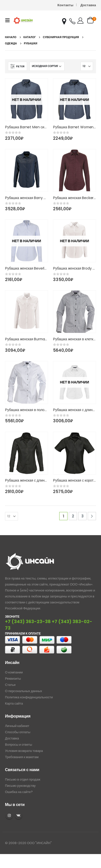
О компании (14, 672)
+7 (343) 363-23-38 (28, 621)
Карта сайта (14, 703)
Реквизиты (13, 679)
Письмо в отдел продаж (23, 779)
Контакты (65, 5)
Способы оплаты (18, 732)
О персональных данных (23, 691)
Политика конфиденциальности (29, 697)
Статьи (10, 685)
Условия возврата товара (24, 751)
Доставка (88, 5)
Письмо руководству (20, 786)
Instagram (9, 815)
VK (18, 815)
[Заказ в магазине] (47, 66)
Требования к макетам (22, 757)
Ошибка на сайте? (19, 792)
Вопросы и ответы (18, 745)
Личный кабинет (17, 726)
